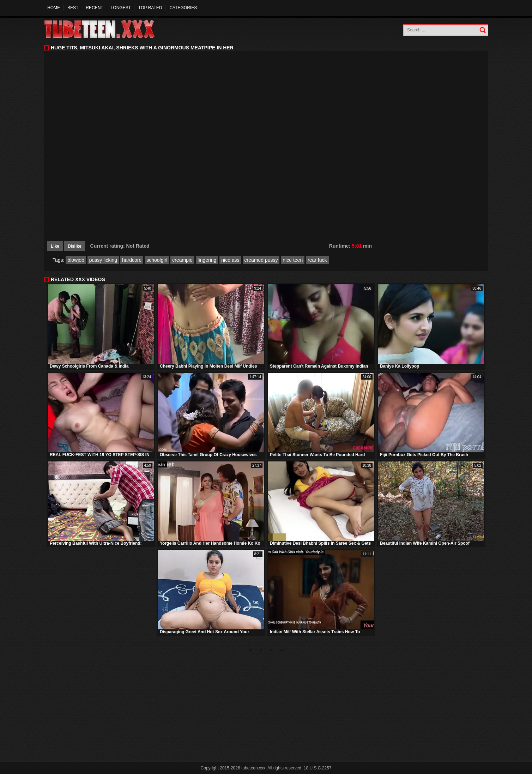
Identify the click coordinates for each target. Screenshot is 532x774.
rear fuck (317, 260)
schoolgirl (157, 260)
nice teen (293, 260)
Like (55, 246)
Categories (183, 8)
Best (73, 8)
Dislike (75, 246)
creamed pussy (261, 260)
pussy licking (103, 260)
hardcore (132, 260)
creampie (182, 260)
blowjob (76, 260)
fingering (207, 260)
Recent (94, 8)
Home (54, 8)
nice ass (230, 260)
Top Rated (150, 8)
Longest (121, 8)
